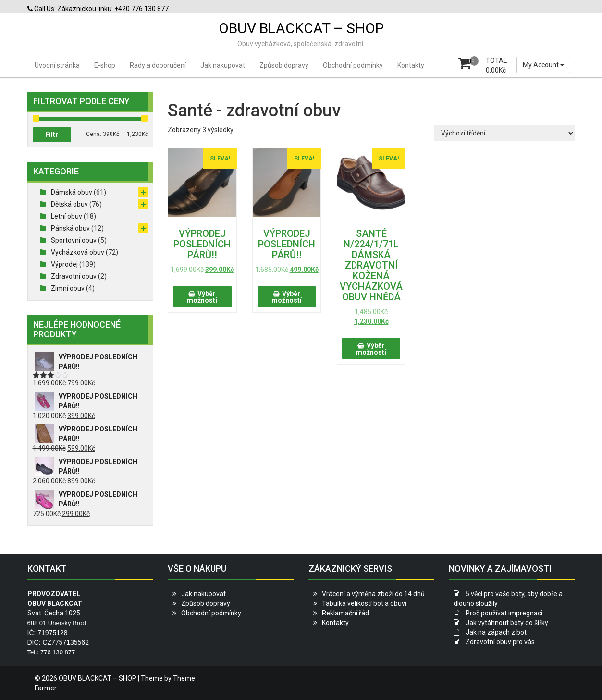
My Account (543, 65)
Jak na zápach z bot (496, 632)
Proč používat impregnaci (504, 613)
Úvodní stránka (57, 65)
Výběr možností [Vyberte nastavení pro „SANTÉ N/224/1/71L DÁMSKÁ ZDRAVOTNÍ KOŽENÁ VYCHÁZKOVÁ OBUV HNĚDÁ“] (371, 349)
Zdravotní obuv (74, 276)
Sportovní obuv (74, 240)
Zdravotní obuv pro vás (500, 642)
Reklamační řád (345, 613)
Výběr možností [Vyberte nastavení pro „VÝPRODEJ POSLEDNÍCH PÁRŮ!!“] (202, 297)
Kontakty (411, 65)
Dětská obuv (69, 204)
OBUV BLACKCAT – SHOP (301, 28)
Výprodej (64, 264)
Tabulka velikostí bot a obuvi (364, 603)
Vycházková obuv (78, 252)
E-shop (105, 65)
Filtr (52, 135)
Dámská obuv (72, 192)
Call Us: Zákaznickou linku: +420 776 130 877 (98, 9)
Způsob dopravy (284, 65)
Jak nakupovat (223, 65)
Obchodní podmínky (353, 65)
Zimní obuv (68, 288)
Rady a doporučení (158, 65)
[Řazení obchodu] (504, 133)
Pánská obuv (70, 228)
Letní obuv (67, 216)
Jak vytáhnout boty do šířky (507, 623)
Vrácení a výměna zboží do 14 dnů (373, 594)
